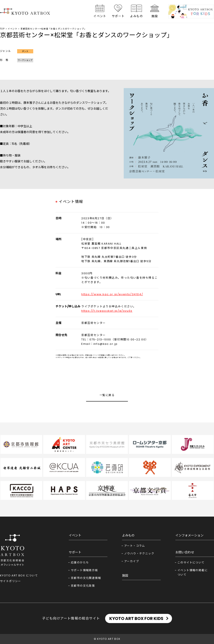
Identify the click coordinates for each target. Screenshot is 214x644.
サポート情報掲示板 (84, 570)
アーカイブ (132, 561)
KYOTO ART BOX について (19, 575)
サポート (118, 16)
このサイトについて (191, 563)
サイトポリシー (11, 581)
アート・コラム (135, 546)
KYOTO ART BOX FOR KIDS (136, 618)
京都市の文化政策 (83, 586)
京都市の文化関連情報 (86, 578)
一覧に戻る (107, 395)
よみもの (136, 16)
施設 (155, 16)
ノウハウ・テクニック (139, 554)
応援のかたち (80, 563)
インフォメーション (189, 535)
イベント (100, 16)
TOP (2, 29)
